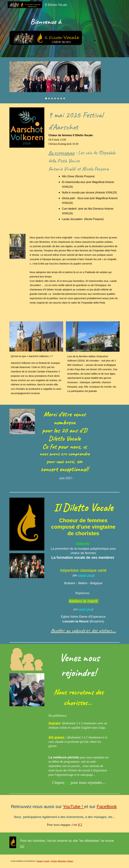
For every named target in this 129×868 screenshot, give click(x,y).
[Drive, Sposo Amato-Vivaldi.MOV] (107, 418)
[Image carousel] (55, 80)
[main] (46, 21)
